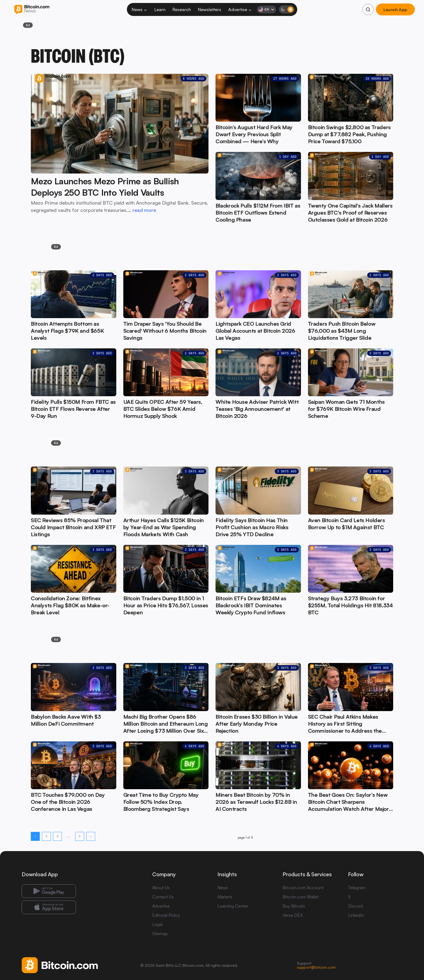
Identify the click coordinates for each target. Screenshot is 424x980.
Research (182, 9)
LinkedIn (356, 915)
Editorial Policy (166, 915)
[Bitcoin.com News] (32, 10)
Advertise (240, 9)
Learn (160, 9)
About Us (161, 888)
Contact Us (163, 897)
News (140, 9)
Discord (355, 906)
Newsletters (210, 9)
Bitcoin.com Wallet (301, 897)
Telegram (357, 888)
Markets (225, 897)
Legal (157, 924)
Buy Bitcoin (294, 906)
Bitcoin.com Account (303, 888)
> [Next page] (91, 836)
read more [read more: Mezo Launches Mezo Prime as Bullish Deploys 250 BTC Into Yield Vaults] (144, 210)
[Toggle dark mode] (287, 9)
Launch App (395, 10)
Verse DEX (293, 915)
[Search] (368, 9)
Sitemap (160, 934)
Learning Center (233, 906)
